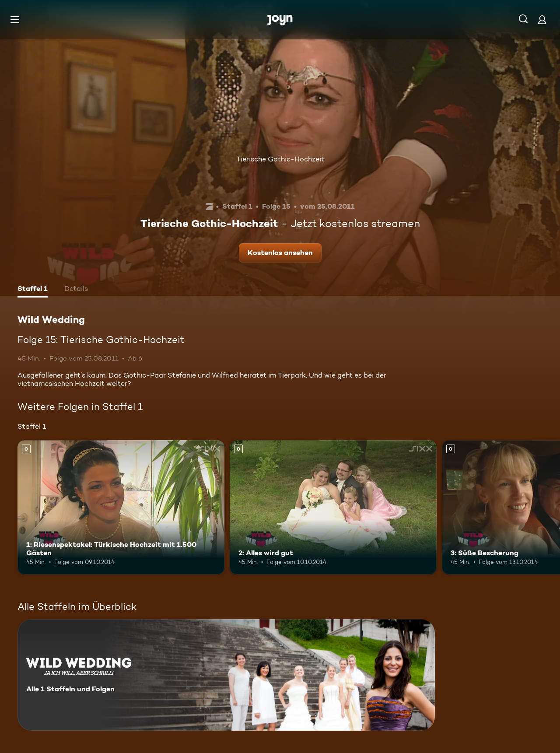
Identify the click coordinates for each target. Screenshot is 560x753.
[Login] (542, 19)
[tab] (33, 290)
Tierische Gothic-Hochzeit (280, 159)
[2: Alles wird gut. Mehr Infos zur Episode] (333, 507)
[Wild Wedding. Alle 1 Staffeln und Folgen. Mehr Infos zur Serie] (226, 675)
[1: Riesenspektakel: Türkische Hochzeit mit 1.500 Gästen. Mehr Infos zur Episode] (121, 507)
